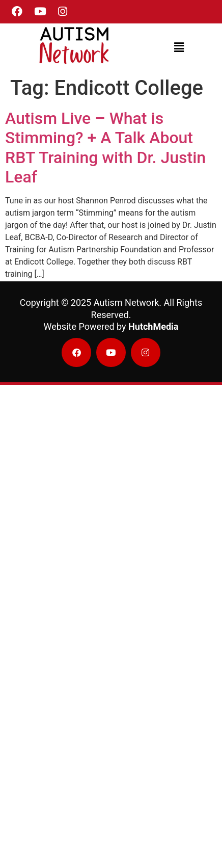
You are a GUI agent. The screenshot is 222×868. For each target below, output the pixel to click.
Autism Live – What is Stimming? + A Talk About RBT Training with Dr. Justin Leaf (105, 148)
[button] (179, 47)
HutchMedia (153, 326)
